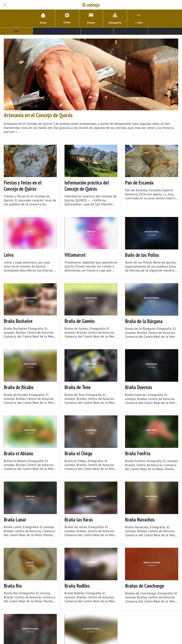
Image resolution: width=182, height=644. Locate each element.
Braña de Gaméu (80, 321)
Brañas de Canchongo (145, 586)
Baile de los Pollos (142, 255)
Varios (165, 31)
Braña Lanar (15, 520)
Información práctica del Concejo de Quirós (87, 186)
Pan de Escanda (139, 183)
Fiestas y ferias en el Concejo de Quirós (23, 186)
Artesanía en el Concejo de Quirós (38, 115)
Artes (97, 31)
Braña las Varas (79, 520)
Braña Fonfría (138, 453)
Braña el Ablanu (18, 453)
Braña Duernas (139, 387)
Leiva (9, 255)
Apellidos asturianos (57, 31)
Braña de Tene (78, 387)
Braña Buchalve (18, 321)
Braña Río (13, 586)
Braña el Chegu (78, 453)
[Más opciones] (139, 19)
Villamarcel (75, 255)
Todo (16, 31)
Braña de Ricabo (19, 387)
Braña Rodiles (77, 586)
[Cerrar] (5, 5)
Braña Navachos (140, 520)
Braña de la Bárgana (144, 321)
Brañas (131, 31)
